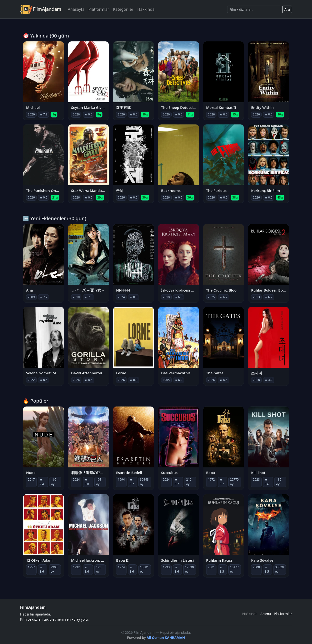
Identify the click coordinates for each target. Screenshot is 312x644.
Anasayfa (76, 9)
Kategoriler (123, 9)
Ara (287, 9)
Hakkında (146, 9)
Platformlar (99, 9)
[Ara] (254, 9)
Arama (266, 614)
